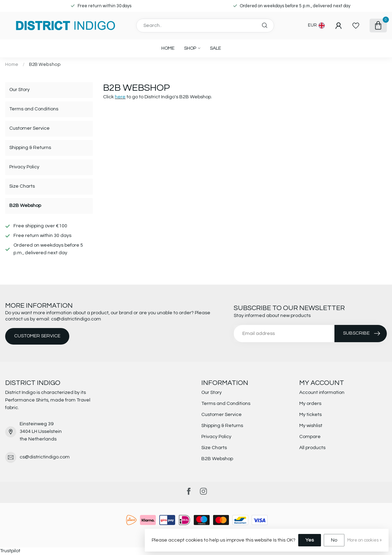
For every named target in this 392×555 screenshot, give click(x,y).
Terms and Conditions (34, 109)
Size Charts (22, 186)
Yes (310, 540)
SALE (215, 48)
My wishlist (311, 426)
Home (168, 48)
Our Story (19, 90)
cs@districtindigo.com (45, 457)
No (334, 540)
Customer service (37, 336)
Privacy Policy (24, 167)
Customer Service (29, 128)
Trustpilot (10, 551)
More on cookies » (364, 540)
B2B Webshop (45, 65)
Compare (310, 437)
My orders (310, 404)
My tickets (310, 415)
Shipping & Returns (30, 148)
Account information (322, 393)
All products (312, 448)
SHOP (190, 48)
